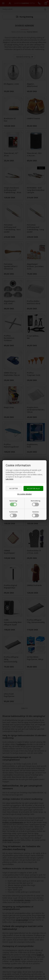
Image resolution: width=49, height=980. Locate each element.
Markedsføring (35, 503)
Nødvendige (13, 503)
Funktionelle (13, 514)
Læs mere (10, 479)
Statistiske (35, 514)
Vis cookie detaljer (24, 494)
